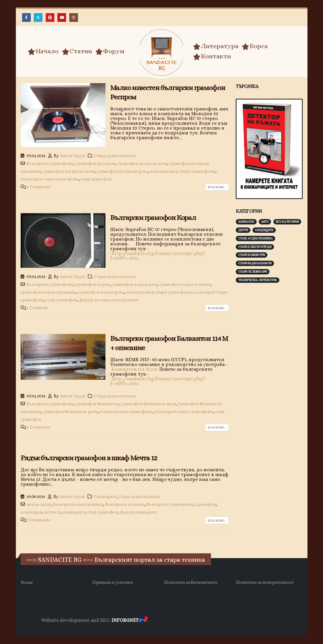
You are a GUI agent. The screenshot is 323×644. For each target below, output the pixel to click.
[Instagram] (74, 18)
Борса (255, 46)
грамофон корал (93, 284)
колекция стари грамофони (50, 179)
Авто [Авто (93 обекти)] (265, 222)
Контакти (212, 56)
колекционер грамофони (126, 411)
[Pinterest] (50, 18)
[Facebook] (26, 18)
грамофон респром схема (69, 171)
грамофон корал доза (135, 284)
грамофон (206, 504)
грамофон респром (95, 163)
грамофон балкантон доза (149, 404)
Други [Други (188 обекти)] (243, 230)
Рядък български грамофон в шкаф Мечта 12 (89, 458)
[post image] (63, 115)
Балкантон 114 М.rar (135, 369)
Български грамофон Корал (153, 218)
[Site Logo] (162, 53)
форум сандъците (139, 512)
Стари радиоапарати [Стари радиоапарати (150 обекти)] (255, 263)
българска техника (125, 504)
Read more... (217, 187)
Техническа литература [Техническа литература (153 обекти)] (258, 280)
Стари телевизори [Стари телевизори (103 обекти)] (253, 272)
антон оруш (39, 504)
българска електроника (78, 504)
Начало (43, 51)
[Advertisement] (279, 329)
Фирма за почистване (216, 621)
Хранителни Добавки (170, 621)
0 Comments (39, 187)
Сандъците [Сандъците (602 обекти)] (264, 230)
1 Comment (37, 308)
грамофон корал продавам (49, 292)
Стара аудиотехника (115, 156)
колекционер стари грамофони (183, 171)
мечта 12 (52, 512)
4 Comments (38, 427)
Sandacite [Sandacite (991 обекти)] (246, 222)
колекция (31, 512)
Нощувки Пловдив (260, 621)
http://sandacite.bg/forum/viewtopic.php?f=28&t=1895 (158, 256)
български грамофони (50, 163)
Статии (77, 51)
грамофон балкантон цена (70, 411)
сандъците (74, 512)
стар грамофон (96, 179)
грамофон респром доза (142, 163)
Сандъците (105, 496)
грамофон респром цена (123, 171)
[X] (38, 18)
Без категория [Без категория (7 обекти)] (287, 222)
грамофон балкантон (98, 404)
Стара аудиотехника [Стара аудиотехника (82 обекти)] (255, 238)
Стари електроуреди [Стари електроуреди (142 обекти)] (255, 247)
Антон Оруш (73, 156)
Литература (216, 46)
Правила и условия (112, 582)
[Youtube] (62, 18)
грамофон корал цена (101, 292)
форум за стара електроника (109, 300)
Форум (110, 51)
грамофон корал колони (185, 284)
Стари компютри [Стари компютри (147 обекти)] (252, 255)
